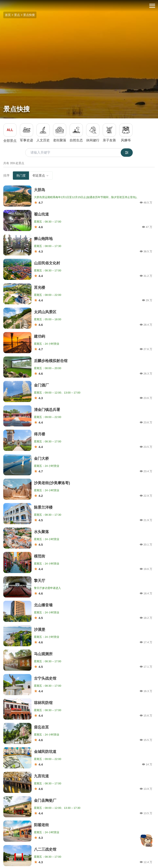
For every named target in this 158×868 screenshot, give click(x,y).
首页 (8, 15)
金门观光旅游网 (79, 6)
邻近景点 (41, 175)
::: (1, 2)
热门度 (21, 175)
